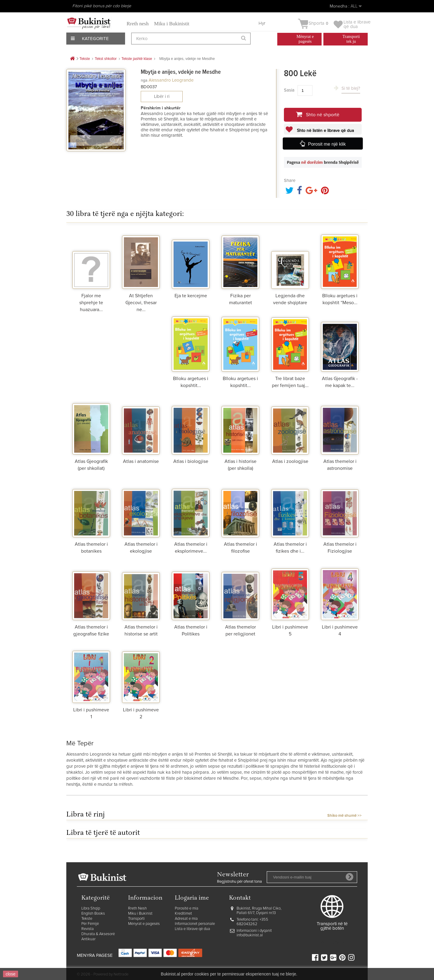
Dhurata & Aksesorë (98, 934)
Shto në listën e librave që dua (325, 131)
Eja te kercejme (191, 296)
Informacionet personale (195, 924)
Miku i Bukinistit (172, 24)
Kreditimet (183, 914)
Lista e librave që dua (192, 929)
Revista (88, 929)
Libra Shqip (91, 908)
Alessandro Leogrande (171, 80)
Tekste (87, 919)
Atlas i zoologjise (290, 461)
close (11, 974)
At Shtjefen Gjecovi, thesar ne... (141, 303)
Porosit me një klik (327, 144)
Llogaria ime (192, 898)
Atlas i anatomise (141, 461)
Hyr (262, 23)
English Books (93, 914)
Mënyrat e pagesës (144, 924)
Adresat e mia (186, 919)
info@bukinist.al (250, 935)
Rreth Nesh (137, 908)
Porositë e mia (187, 908)
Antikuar (88, 939)
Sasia (289, 90)
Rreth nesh (138, 24)
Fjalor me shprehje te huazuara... (91, 303)
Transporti (136, 919)
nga (144, 80)
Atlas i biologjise (191, 461)
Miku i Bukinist (140, 914)
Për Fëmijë (90, 924)
